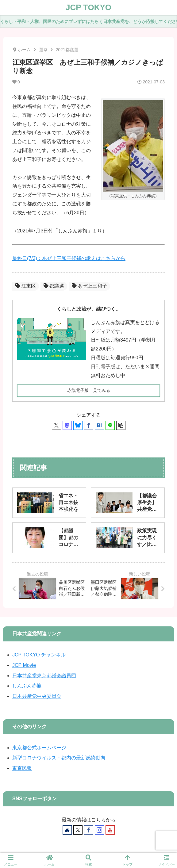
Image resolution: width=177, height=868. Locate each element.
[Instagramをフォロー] (99, 830)
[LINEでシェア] (110, 425)
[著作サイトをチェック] (67, 830)
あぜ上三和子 (89, 286)
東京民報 (22, 768)
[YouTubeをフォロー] (110, 830)
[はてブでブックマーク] (99, 425)
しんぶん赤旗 (27, 686)
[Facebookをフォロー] (89, 830)
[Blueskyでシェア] (78, 425)
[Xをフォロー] (78, 830)
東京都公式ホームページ (39, 748)
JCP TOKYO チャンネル (39, 655)
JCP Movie (24, 665)
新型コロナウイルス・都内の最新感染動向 (59, 758)
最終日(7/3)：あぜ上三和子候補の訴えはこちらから (69, 258)
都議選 (54, 286)
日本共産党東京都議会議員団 (44, 676)
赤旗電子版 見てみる (89, 390)
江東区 (26, 286)
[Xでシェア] (56, 425)
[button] (121, 425)
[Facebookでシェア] (89, 425)
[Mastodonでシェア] (67, 425)
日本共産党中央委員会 (37, 696)
